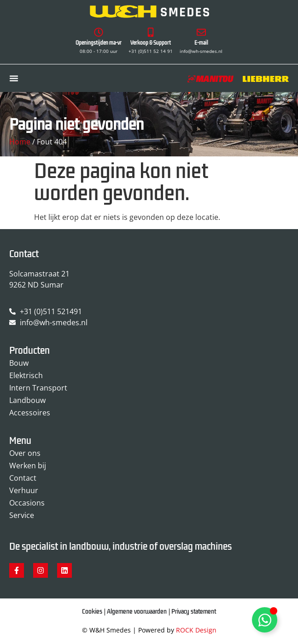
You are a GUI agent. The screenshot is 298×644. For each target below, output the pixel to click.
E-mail (201, 43)
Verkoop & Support (151, 43)
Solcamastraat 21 (39, 274)
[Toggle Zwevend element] (265, 620)
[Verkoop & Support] (151, 32)
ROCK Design (196, 630)
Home (20, 142)
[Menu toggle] (14, 78)
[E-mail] (201, 32)
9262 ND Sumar (36, 285)
